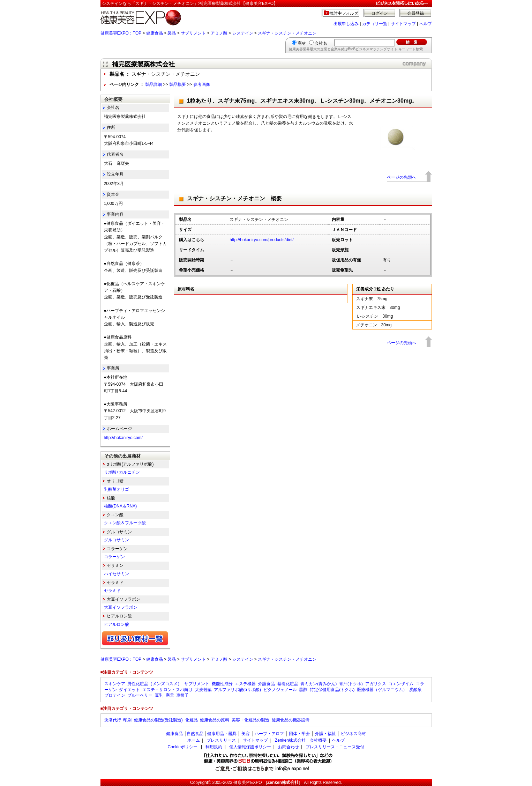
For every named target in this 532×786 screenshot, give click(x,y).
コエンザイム (401, 684)
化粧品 (192, 720)
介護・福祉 (325, 734)
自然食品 (195, 734)
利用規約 (214, 747)
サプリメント (193, 33)
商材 (302, 43)
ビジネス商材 (353, 734)
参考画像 (202, 84)
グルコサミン (117, 540)
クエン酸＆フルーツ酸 (125, 523)
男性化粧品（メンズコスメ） (155, 684)
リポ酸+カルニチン (122, 472)
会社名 (321, 43)
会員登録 (415, 13)
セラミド (112, 591)
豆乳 (159, 695)
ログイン (380, 13)
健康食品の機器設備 (291, 720)
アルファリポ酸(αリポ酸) (237, 690)
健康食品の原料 (215, 720)
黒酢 (303, 690)
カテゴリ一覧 (375, 24)
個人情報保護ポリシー (250, 747)
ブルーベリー (140, 695)
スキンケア (115, 684)
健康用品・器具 (222, 734)
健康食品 (155, 33)
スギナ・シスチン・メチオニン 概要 (234, 198)
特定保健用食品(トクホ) (332, 690)
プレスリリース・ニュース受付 (335, 747)
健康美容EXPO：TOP (121, 33)
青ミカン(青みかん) (319, 684)
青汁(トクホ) (351, 684)
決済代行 (113, 720)
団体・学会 (299, 734)
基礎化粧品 (288, 684)
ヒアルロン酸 (117, 624)
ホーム (194, 740)
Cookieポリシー (183, 747)
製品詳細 (153, 84)
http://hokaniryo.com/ (123, 438)
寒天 (170, 695)
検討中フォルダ (344, 13)
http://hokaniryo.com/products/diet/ (261, 240)
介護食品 (267, 684)
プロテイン (115, 695)
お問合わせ (289, 747)
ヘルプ (426, 24)
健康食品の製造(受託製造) (158, 720)
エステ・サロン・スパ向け (167, 690)
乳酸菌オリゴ (117, 489)
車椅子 (182, 695)
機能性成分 (222, 684)
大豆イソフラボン (121, 607)
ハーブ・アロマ (269, 734)
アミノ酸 (219, 33)
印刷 (127, 720)
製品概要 (178, 84)
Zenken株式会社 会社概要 (301, 740)
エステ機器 (245, 684)
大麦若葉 (203, 690)
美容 (246, 734)
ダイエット (129, 690)
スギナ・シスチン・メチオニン (287, 33)
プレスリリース (221, 740)
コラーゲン (114, 557)
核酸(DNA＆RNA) (121, 506)
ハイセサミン (117, 574)
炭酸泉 (415, 690)
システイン (243, 33)
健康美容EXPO (248, 783)
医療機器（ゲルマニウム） (382, 690)
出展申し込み (346, 24)
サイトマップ (403, 24)
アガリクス (376, 684)
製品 (172, 33)
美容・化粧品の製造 (250, 720)
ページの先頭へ (402, 177)
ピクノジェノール (280, 690)
